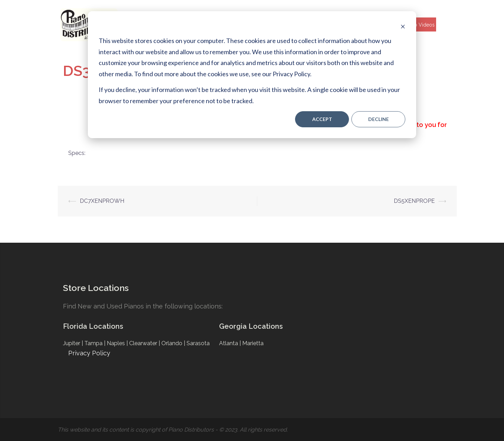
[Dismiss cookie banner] (403, 26)
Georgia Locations (251, 326)
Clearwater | (145, 343)
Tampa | (96, 343)
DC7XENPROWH (102, 201)
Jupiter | (74, 343)
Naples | (118, 343)
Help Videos (421, 25)
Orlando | (174, 343)
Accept (322, 119)
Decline (379, 119)
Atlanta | (231, 343)
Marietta (253, 343)
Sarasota (198, 343)
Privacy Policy (89, 353)
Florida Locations (93, 326)
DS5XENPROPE (414, 201)
